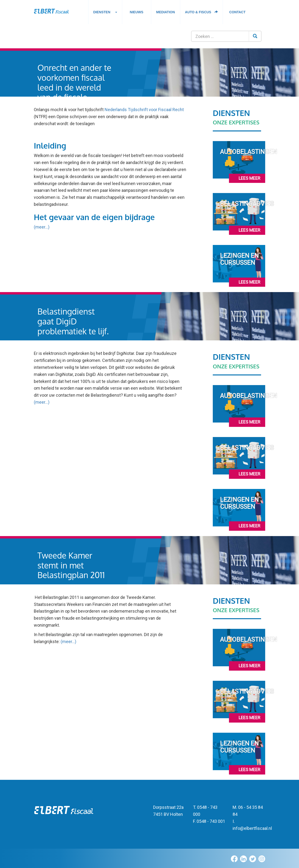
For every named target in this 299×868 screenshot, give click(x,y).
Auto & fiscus (202, 12)
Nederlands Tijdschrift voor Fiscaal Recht (144, 110)
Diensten (105, 13)
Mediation (166, 12)
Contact (237, 12)
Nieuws (136, 12)
